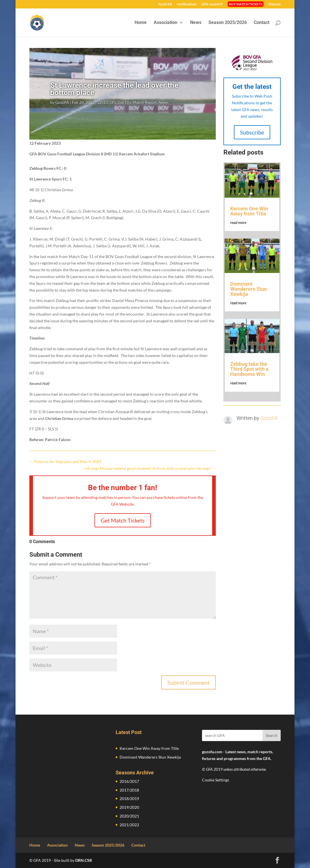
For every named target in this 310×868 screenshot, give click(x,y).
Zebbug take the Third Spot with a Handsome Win (249, 369)
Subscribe (252, 132)
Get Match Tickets (123, 520)
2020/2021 (129, 816)
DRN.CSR (84, 860)
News (196, 23)
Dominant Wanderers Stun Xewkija (249, 289)
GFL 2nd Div (120, 102)
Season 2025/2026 (228, 23)
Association (166, 23)
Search (272, 735)
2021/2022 (129, 825)
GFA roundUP (212, 4)
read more (238, 222)
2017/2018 (129, 790)
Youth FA (165, 4)
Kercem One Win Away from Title (249, 211)
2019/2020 (129, 807)
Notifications (187, 4)
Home (141, 23)
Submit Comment (188, 682)
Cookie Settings (216, 780)
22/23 (103, 102)
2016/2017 (129, 781)
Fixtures (274, 4)
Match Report (145, 102)
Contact (262, 23)
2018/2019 (129, 798)
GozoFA (62, 102)
